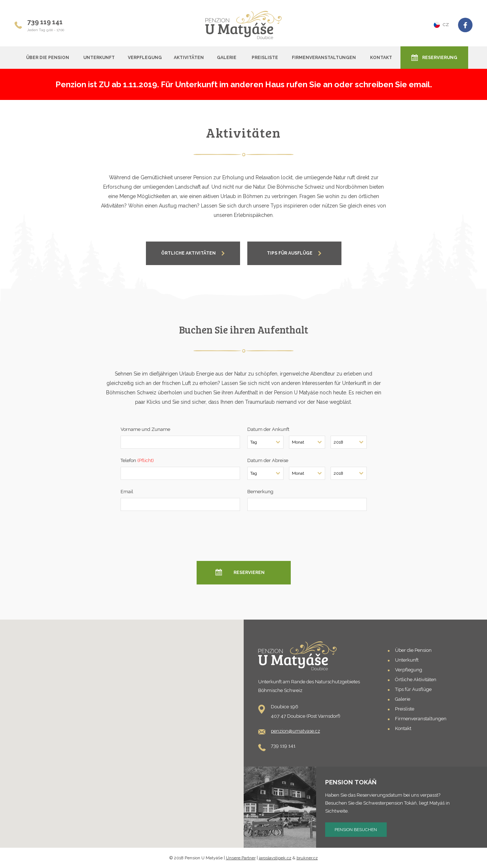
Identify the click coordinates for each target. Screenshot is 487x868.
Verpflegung (145, 58)
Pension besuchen (356, 830)
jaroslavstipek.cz (275, 858)
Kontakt (381, 58)
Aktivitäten (189, 58)
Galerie (227, 58)
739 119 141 (45, 22)
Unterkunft (99, 58)
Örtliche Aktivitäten (416, 680)
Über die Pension (48, 58)
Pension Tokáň (351, 782)
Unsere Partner (241, 858)
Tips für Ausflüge (413, 689)
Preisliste (265, 58)
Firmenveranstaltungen (324, 58)
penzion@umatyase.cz (295, 731)
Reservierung (440, 58)
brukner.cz (307, 858)
